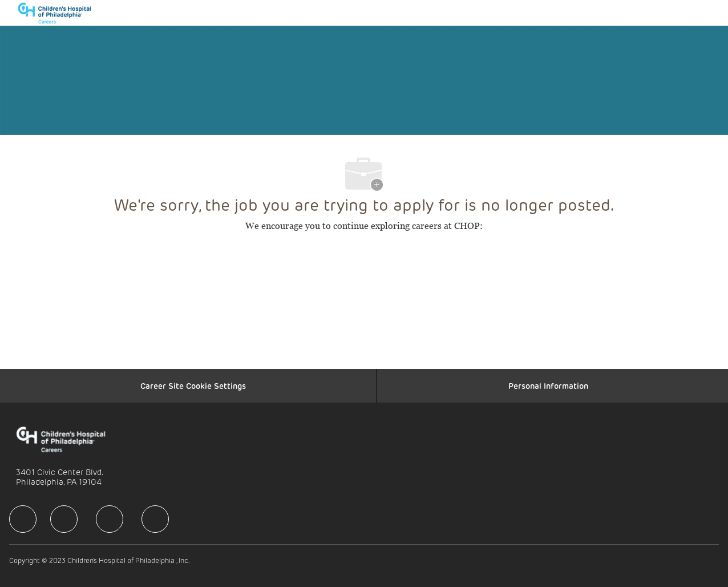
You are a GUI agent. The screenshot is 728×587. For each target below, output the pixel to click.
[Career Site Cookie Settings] (193, 386)
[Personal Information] (548, 386)
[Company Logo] (60, 13)
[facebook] (23, 519)
